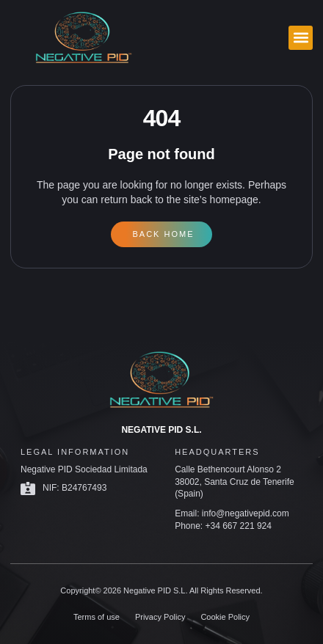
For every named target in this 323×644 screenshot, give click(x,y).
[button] (301, 38)
